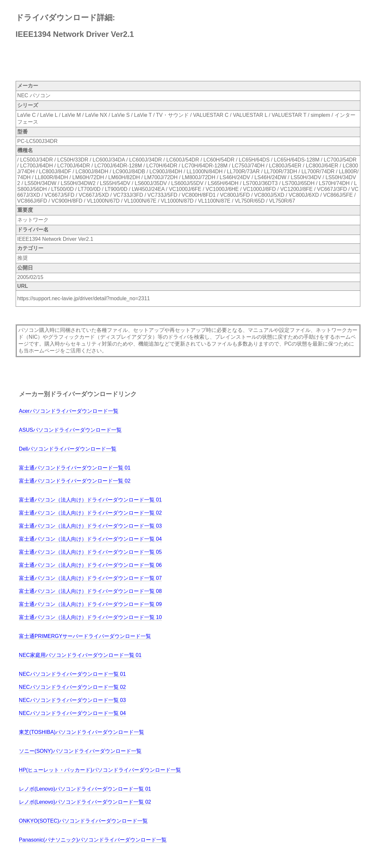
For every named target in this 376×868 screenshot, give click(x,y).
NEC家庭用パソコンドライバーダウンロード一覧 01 (80, 655)
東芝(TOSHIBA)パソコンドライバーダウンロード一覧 (82, 732)
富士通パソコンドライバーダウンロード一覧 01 (75, 468)
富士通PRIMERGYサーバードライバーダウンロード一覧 (85, 636)
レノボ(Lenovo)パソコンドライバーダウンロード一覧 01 (85, 789)
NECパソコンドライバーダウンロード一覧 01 (72, 674)
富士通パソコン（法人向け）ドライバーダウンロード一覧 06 (90, 565)
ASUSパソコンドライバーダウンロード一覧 (70, 430)
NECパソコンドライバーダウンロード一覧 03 (72, 700)
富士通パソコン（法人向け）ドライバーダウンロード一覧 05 (90, 552)
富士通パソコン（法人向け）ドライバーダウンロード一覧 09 (90, 604)
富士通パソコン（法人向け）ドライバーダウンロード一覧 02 (90, 513)
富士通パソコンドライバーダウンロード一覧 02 (75, 481)
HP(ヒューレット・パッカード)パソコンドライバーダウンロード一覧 (100, 770)
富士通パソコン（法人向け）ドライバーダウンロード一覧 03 (90, 526)
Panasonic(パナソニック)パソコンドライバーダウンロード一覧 (93, 840)
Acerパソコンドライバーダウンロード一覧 (69, 411)
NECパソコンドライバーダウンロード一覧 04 (72, 713)
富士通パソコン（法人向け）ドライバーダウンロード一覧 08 (90, 591)
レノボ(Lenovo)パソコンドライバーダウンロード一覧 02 (85, 802)
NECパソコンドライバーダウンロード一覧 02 (72, 687)
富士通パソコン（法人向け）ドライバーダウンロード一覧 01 (90, 500)
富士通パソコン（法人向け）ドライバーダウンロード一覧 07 (90, 578)
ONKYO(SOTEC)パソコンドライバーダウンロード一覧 (83, 821)
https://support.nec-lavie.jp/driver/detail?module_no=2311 (84, 298)
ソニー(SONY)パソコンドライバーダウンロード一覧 (80, 751)
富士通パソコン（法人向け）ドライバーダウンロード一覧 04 (90, 539)
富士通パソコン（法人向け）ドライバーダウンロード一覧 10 (90, 617)
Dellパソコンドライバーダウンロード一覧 (68, 449)
